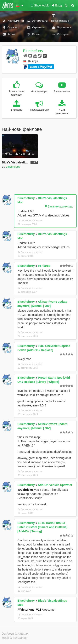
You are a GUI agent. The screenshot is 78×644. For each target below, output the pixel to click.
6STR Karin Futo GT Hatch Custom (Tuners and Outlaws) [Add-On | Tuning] (42, 527)
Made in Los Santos (15, 638)
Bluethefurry (33, 51)
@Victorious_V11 (29, 610)
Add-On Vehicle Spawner (55, 485)
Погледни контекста (30, 220)
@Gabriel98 (25, 490)
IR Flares (44, 266)
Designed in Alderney (15, 634)
